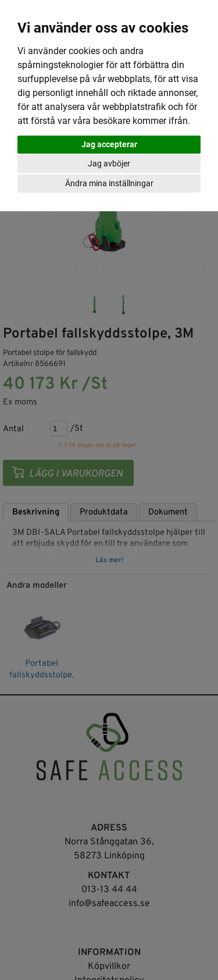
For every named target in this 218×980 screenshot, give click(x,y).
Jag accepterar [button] (109, 144)
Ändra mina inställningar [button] (109, 183)
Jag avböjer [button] (109, 164)
